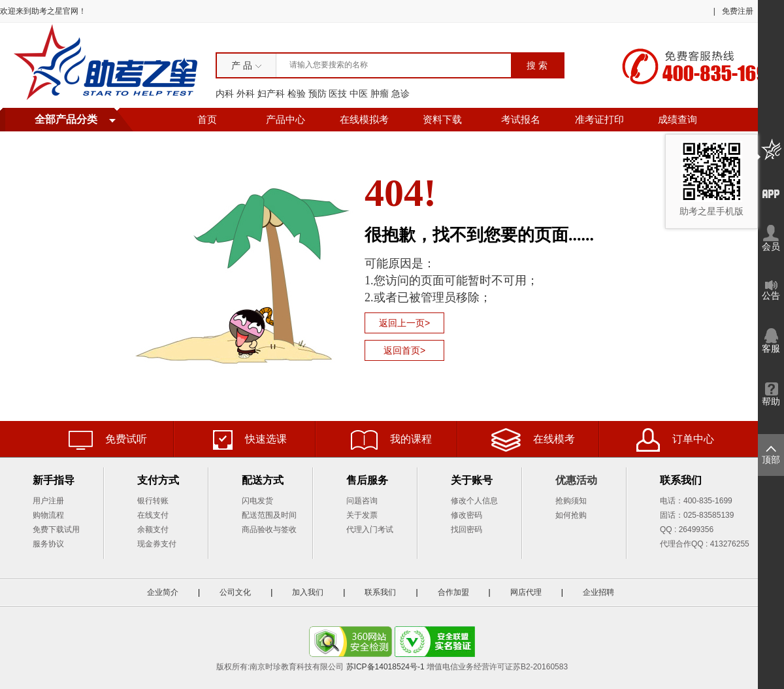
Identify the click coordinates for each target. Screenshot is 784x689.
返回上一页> (404, 323)
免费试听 (108, 440)
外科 (246, 93)
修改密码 (466, 515)
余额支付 (153, 529)
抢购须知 (571, 501)
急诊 (400, 93)
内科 (225, 93)
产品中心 (286, 120)
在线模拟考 (364, 120)
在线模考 (533, 440)
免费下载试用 (56, 529)
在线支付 (153, 515)
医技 (338, 93)
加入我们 (308, 592)
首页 (207, 120)
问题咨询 (362, 501)
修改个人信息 (474, 501)
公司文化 (235, 592)
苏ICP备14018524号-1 (385, 667)
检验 (297, 93)
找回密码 (466, 529)
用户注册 (48, 501)
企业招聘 (598, 592)
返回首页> (404, 350)
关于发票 (362, 515)
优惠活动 (576, 480)
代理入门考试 (370, 529)
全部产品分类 (66, 119)
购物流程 (48, 515)
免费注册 (738, 11)
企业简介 (163, 592)
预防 (318, 93)
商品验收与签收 (269, 529)
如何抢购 (571, 515)
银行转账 (153, 501)
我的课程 (391, 440)
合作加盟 (453, 592)
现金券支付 (157, 544)
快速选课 (250, 440)
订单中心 (675, 440)
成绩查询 (678, 120)
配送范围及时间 (269, 515)
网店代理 (526, 592)
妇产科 (271, 93)
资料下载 (442, 120)
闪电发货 (257, 501)
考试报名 (521, 120)
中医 (359, 93)
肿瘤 (380, 93)
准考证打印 (599, 120)
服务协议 (48, 544)
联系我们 (380, 592)
